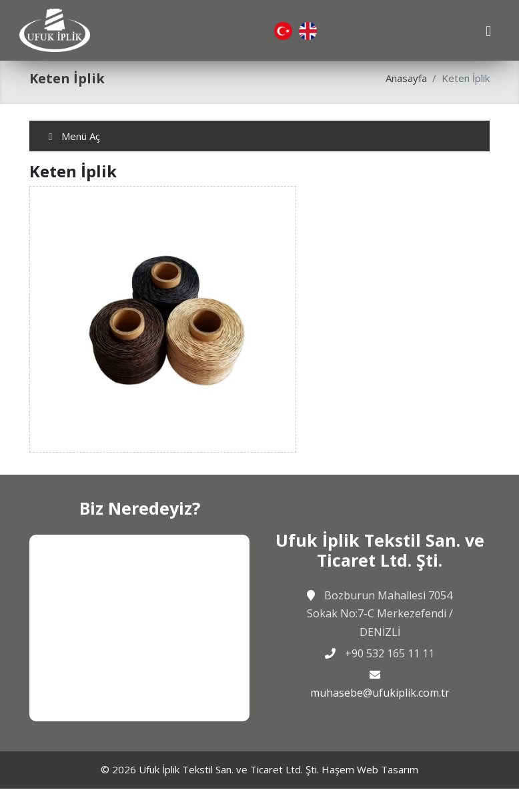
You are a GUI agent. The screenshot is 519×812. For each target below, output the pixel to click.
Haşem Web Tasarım (370, 769)
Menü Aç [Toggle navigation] (73, 136)
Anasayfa (406, 78)
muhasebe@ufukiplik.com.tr (380, 693)
